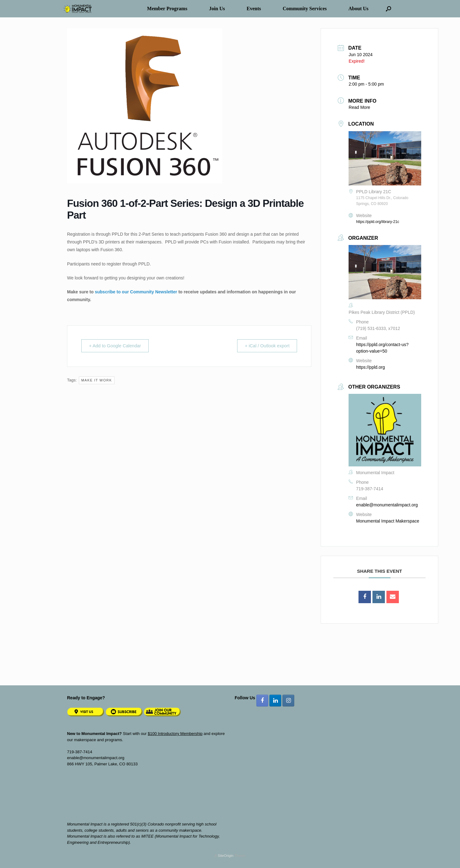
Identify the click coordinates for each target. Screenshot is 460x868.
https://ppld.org (370, 367)
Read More (359, 107)
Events (254, 9)
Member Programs (167, 9)
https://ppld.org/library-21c (378, 222)
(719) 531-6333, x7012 (378, 328)
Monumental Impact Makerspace (388, 521)
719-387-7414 (370, 489)
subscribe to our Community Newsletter (136, 292)
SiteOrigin (225, 856)
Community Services (305, 9)
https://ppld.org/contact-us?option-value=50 (382, 348)
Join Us (217, 9)
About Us (359, 9)
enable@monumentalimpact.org (387, 505)
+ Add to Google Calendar (117, 346)
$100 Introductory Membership (175, 734)
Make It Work (97, 381)
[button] (388, 9)
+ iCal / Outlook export (265, 346)
